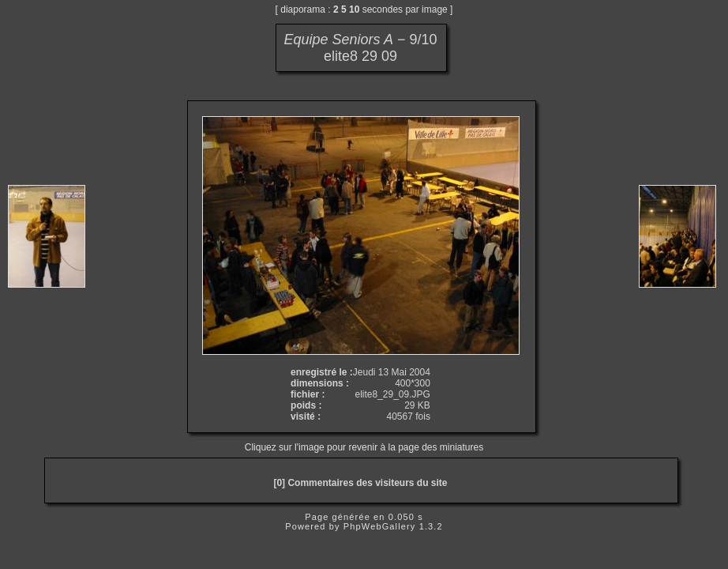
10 (354, 9)
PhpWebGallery (380, 526)
